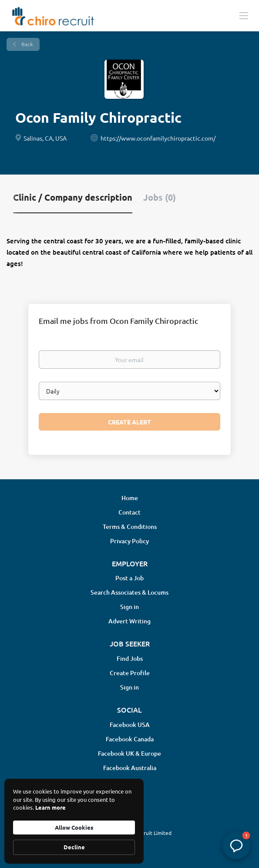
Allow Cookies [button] (74, 827)
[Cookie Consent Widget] (74, 821)
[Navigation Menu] (244, 15)
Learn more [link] (50, 807)
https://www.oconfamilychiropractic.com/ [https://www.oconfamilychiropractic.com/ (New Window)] (158, 138)
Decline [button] (74, 847)
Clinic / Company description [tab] (73, 197)
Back (27, 44)
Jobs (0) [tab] (160, 197)
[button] (236, 845)
